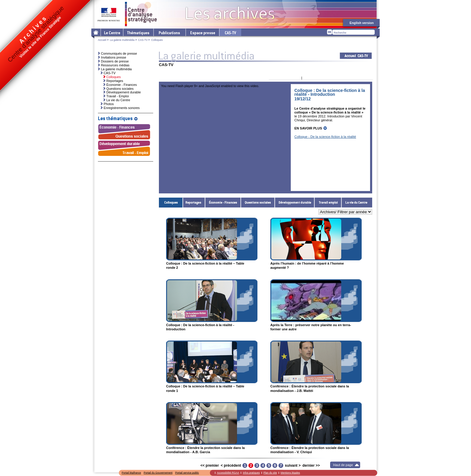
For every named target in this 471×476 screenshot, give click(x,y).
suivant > (293, 465)
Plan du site (270, 473)
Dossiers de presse (115, 61)
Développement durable (295, 203)
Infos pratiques (251, 473)
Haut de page (343, 465)
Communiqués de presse (119, 53)
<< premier (210, 465)
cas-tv (230, 32)
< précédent (231, 465)
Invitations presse (114, 57)
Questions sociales (258, 203)
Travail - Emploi (328, 203)
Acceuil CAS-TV (356, 56)
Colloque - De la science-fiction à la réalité (325, 137)
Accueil (102, 40)
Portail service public (187, 473)
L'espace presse (202, 32)
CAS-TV (143, 40)
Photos (109, 104)
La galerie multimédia (122, 40)
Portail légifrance (131, 473)
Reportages (194, 203)
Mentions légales (290, 473)
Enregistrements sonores (122, 108)
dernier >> (311, 465)
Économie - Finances (223, 203)
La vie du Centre (357, 203)
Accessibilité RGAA (228, 473)
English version (362, 23)
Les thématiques (138, 32)
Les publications (169, 32)
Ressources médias (115, 65)
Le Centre (112, 32)
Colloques (171, 203)
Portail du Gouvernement (158, 473)
